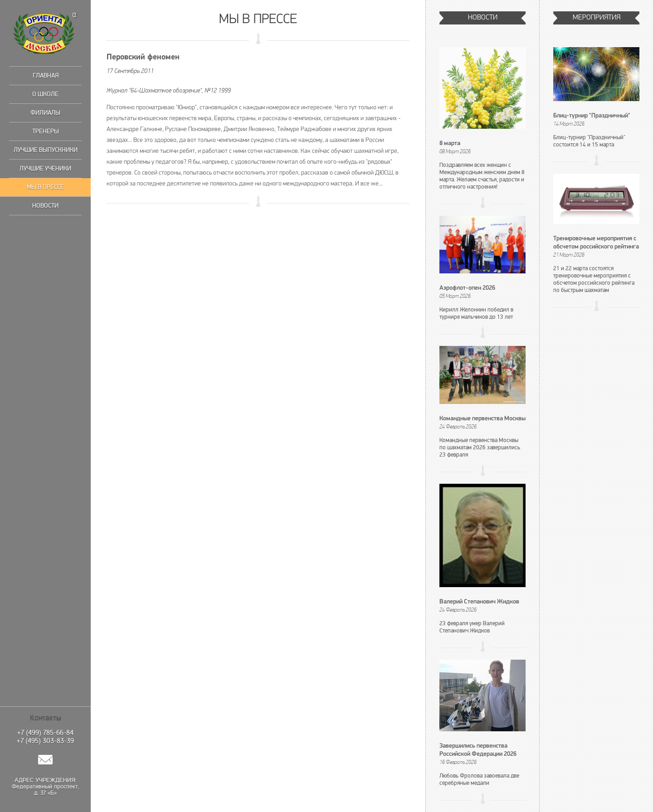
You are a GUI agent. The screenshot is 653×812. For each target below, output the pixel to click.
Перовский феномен (143, 57)
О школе (45, 94)
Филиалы (45, 113)
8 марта (450, 143)
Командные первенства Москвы (482, 419)
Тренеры (46, 131)
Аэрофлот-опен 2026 (467, 288)
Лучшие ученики (45, 168)
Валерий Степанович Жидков (479, 602)
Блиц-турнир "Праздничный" (592, 116)
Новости (45, 206)
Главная (46, 75)
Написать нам (45, 760)
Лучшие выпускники (46, 150)
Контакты (46, 718)
